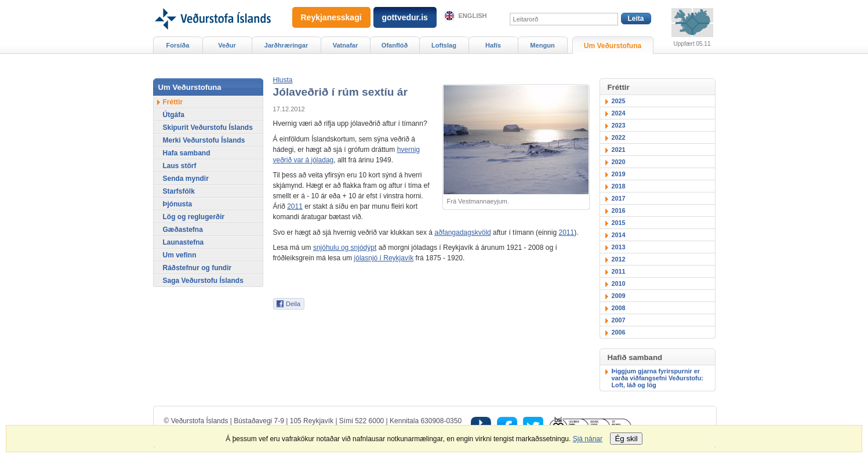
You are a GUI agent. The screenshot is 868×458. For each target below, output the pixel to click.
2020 (619, 162)
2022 (619, 137)
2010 (619, 283)
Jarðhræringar (286, 45)
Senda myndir (186, 179)
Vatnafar (346, 45)
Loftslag (444, 45)
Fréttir (173, 102)
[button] (283, 80)
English (473, 16)
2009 (619, 296)
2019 (619, 174)
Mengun (542, 45)
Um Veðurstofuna (613, 46)
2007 (619, 320)
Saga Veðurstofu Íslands (203, 281)
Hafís (493, 45)
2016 (619, 210)
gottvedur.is (405, 17)
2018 (619, 186)
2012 (619, 259)
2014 (619, 235)
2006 (619, 332)
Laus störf (180, 166)
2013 (619, 247)
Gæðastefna (183, 230)
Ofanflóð (395, 45)
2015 (619, 223)
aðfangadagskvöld (462, 232)
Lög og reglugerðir (194, 217)
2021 (619, 150)
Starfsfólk (179, 191)
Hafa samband (187, 153)
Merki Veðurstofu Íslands (204, 140)
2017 (619, 198)
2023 (619, 125)
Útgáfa (174, 115)
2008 (619, 308)
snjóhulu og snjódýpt (345, 248)
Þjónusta (178, 204)
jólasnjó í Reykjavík (384, 258)
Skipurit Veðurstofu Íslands (208, 128)
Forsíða (178, 45)
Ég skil (626, 439)
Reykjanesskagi (331, 17)
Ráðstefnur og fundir (197, 268)
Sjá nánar (588, 439)
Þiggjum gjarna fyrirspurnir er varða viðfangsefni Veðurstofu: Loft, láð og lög (658, 378)
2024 (619, 113)
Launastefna (184, 242)
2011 (295, 206)
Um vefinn (180, 255)
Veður (227, 45)
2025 (619, 101)
